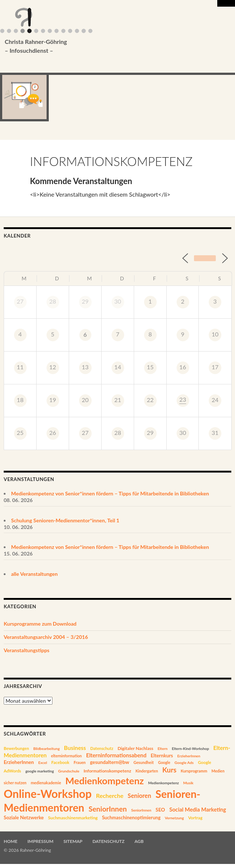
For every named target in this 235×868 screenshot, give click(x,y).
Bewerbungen (16, 748)
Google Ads (184, 762)
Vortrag (195, 818)
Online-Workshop (48, 793)
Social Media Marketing (198, 810)
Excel (42, 762)
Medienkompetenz (105, 781)
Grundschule (69, 771)
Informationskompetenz (107, 771)
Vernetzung (174, 818)
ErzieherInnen (189, 756)
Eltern (163, 748)
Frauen (80, 762)
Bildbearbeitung (47, 748)
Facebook (60, 762)
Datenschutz (102, 748)
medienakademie (46, 783)
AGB (139, 841)
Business (75, 748)
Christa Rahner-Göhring (106, 46)
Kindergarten (147, 771)
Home (11, 841)
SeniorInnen (108, 809)
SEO (160, 810)
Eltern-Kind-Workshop (190, 748)
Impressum (40, 841)
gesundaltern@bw (109, 762)
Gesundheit (144, 762)
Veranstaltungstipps (27, 650)
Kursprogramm (194, 771)
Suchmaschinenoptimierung (131, 817)
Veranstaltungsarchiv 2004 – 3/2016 (46, 637)
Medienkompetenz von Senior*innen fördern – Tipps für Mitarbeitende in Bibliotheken (110, 493)
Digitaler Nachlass (135, 748)
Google (164, 762)
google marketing (40, 771)
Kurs (169, 770)
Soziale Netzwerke (24, 817)
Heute (205, 258)
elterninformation (66, 756)
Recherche (110, 796)
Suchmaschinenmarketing (73, 818)
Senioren (140, 796)
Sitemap (73, 841)
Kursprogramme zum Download (40, 624)
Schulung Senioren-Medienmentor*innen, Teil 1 (65, 520)
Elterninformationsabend (116, 755)
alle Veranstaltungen (34, 574)
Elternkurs (162, 755)
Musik (188, 783)
